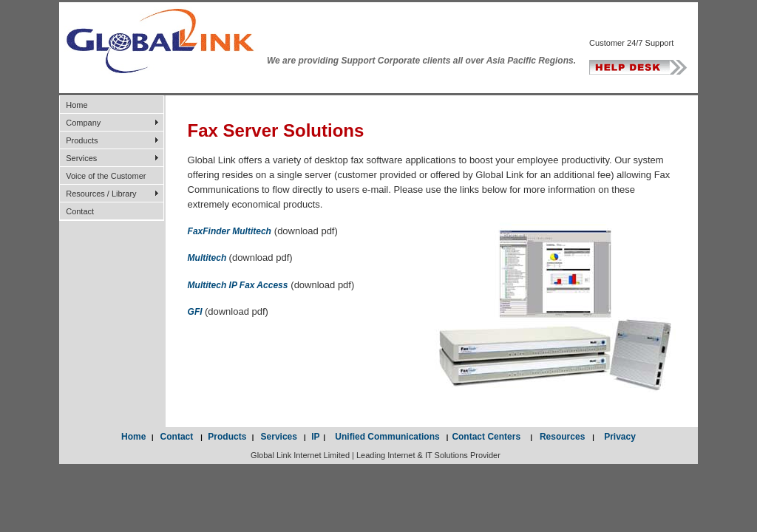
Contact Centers (491, 437)
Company (83, 123)
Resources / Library (101, 194)
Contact (80, 211)
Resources (562, 437)
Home (77, 105)
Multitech (208, 258)
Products (82, 140)
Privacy (615, 437)
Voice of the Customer (106, 176)
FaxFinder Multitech (230, 231)
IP (315, 437)
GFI (196, 312)
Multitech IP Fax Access (238, 285)
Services (81, 158)
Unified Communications (385, 437)
